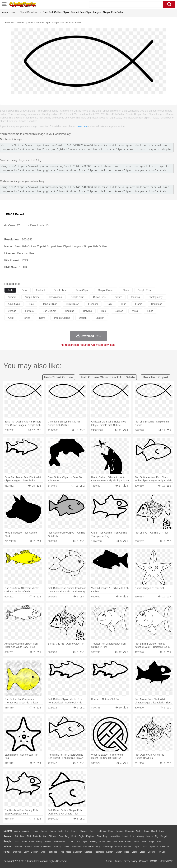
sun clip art (73, 304)
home (102, 841)
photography (156, 297)
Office (144, 847)
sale (31, 304)
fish (10, 290)
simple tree (60, 290)
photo (126, 290)
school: (8, 847)
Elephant (90, 836)
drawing (88, 311)
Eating (134, 852)
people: (8, 841)
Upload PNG (167, 861)
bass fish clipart (155, 377)
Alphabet (154, 847)
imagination (55, 297)
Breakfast (17, 852)
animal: (8, 836)
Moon (111, 831)
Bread (143, 852)
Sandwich (78, 852)
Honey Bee (115, 836)
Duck (74, 836)
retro (42, 318)
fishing (26, 318)
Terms (118, 861)
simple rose (145, 290)
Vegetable (99, 852)
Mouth (136, 841)
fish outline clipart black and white (108, 377)
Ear (79, 841)
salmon (119, 311)
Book (36, 847)
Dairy (26, 852)
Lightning (102, 831)
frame (139, 304)
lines (150, 311)
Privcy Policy (130, 861)
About (109, 861)
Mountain (130, 831)
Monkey (140, 836)
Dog (67, 836)
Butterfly (37, 836)
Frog (105, 836)
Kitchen (110, 852)
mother (48, 841)
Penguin (164, 836)
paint (110, 304)
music (135, 311)
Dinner (119, 852)
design (83, 318)
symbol (12, 297)
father (128, 841)
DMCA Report (15, 214)
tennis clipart (50, 304)
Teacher (28, 847)
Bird (29, 836)
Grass (92, 831)
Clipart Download (29, 12)
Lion (132, 836)
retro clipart (83, 290)
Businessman (60, 841)
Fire (67, 831)
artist (11, 318)
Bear (22, 836)
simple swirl (78, 297)
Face (144, 841)
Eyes (85, 841)
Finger (152, 841)
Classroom (46, 847)
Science (128, 847)
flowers (29, 311)
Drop (161, 831)
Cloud (154, 831)
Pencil (66, 847)
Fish (99, 836)
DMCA (154, 861)
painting (135, 297)
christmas (157, 304)
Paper (137, 847)
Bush (146, 831)
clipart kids (99, 297)
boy (121, 841)
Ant (16, 836)
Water (139, 831)
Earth (61, 831)
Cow (61, 836)
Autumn (26, 831)
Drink (43, 852)
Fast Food (52, 852)
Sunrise (120, 831)
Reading (57, 847)
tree (103, 311)
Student (18, 847)
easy (24, 290)
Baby (24, 841)
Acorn (17, 831)
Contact (143, 861)
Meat (68, 852)
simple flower (106, 290)
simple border (33, 297)
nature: (8, 831)
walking (93, 841)
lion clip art (49, 311)
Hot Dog (162, 852)
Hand (159, 841)
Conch (53, 831)
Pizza (127, 852)
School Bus (89, 847)
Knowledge (108, 847)
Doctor (72, 841)
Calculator (165, 847)
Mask (17, 841)
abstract (40, 290)
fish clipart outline (59, 377)
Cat (45, 836)
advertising (14, 304)
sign (124, 304)
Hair (109, 841)
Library (118, 847)
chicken (100, 318)
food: (7, 852)
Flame (74, 831)
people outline (62, 318)
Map (98, 847)
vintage (12, 311)
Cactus (44, 831)
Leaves (35, 831)
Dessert (34, 852)
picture (118, 297)
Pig (157, 836)
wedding (69, 311)
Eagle (81, 836)
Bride (31, 841)
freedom (93, 304)
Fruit (62, 852)
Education (76, 847)
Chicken (52, 836)
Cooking (152, 852)
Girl (115, 841)
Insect (125, 836)
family (39, 841)
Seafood (88, 852)
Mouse (150, 836)
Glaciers (83, 831)
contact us (81, 126)
